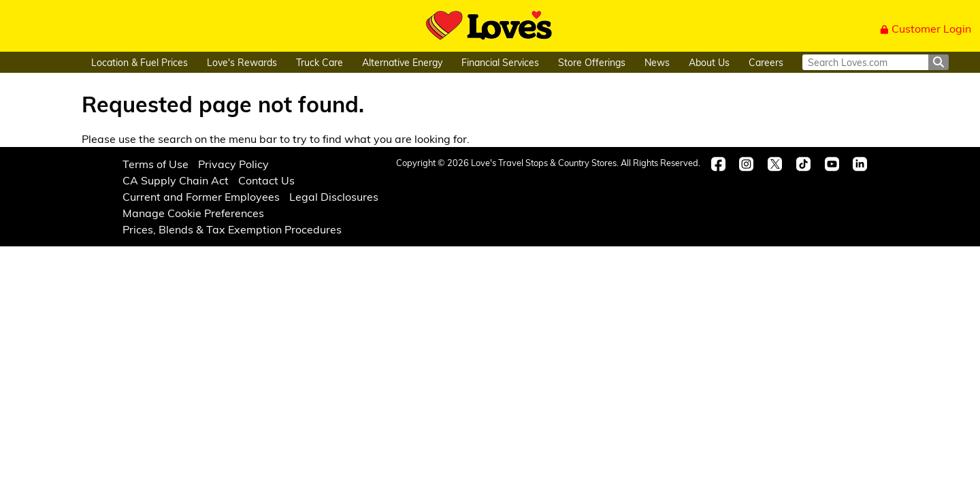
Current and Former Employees (201, 196)
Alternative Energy (402, 62)
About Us (709, 62)
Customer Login (926, 28)
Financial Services (500, 62)
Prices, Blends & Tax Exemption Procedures (232, 229)
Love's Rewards (242, 62)
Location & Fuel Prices (140, 62)
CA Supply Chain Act (176, 180)
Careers (766, 62)
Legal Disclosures (334, 196)
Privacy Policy (233, 164)
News (657, 62)
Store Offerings (592, 62)
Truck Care (320, 62)
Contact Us (266, 180)
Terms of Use (156, 164)
